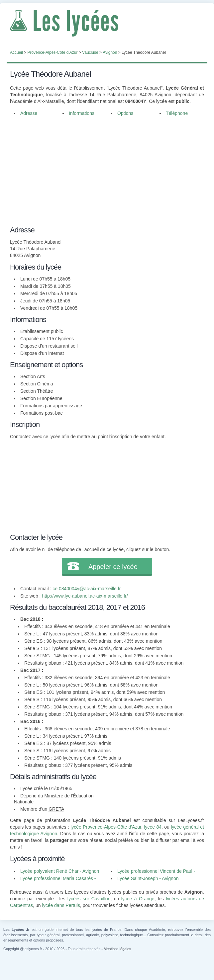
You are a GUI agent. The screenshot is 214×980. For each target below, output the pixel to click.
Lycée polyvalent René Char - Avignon (60, 871)
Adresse (29, 113)
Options (125, 113)
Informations (82, 113)
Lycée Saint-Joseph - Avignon (148, 878)
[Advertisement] (107, 170)
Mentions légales (117, 949)
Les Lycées (107, 23)
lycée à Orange (138, 899)
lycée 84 (153, 827)
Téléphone (177, 113)
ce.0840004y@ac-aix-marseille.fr (87, 589)
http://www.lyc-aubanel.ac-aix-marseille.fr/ (85, 596)
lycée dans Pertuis (61, 905)
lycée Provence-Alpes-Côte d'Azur (106, 827)
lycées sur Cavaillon (89, 899)
